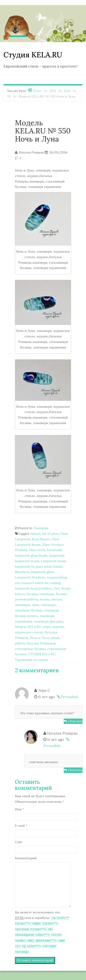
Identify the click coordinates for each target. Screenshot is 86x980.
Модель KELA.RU (28, 627)
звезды (57, 599)
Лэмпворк (41, 528)
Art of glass (50, 534)
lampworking (57, 577)
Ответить (75, 721)
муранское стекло (29, 632)
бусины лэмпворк (40, 594)
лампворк (22, 605)
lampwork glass (42, 572)
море (47, 627)
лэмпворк (48, 605)
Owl (56, 588)
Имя (19, 809)
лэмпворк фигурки (48, 621)
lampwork (57, 555)
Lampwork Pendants (30, 577)
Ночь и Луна (39, 638)
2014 (53, 91)
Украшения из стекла (31, 660)
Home (37, 91)
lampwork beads (27, 561)
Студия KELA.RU (33, 55)
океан (55, 638)
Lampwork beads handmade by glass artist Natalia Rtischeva (41, 567)
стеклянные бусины (30, 649)
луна (35, 605)
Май (67, 91)
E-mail (21, 826)
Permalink (70, 697)
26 (9, 96)
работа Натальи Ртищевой (35, 643)
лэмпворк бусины (29, 610)
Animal (35, 534)
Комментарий (26, 858)
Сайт (19, 842)
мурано (58, 627)
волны (45, 599)
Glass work (37, 550)
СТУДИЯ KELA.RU (42, 654)
